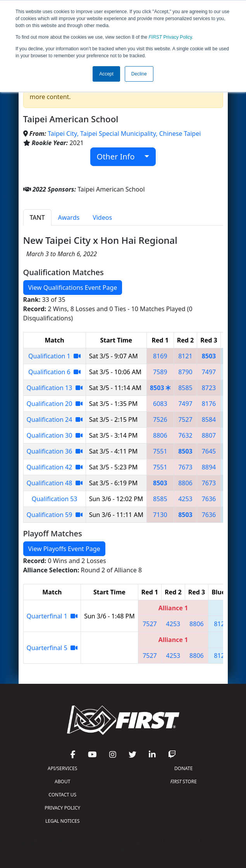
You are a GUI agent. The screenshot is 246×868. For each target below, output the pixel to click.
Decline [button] (139, 74)
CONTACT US (62, 795)
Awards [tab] (69, 217)
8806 (160, 435)
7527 (185, 419)
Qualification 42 (55, 467)
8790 (185, 372)
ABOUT (62, 782)
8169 (160, 356)
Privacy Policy (170, 37)
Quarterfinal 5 (52, 648)
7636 (209, 499)
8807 (209, 435)
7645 (209, 451)
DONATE (183, 768)
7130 (160, 515)
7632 (185, 435)
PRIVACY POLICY (62, 808)
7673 (185, 467)
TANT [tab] (37, 217)
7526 (160, 419)
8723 (209, 388)
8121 (185, 356)
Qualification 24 (55, 419)
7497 (209, 372)
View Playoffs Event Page (64, 549)
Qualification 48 (55, 483)
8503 (209, 356)
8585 (185, 388)
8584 (209, 419)
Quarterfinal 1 (52, 616)
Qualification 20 (55, 404)
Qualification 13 (55, 388)
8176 (209, 404)
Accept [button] (106, 74)
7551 (160, 451)
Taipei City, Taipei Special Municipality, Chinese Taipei (124, 134)
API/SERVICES (62, 768)
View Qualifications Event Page (73, 288)
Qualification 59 (55, 515)
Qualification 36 (55, 451)
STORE (184, 782)
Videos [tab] (102, 217)
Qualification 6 (54, 372)
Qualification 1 (54, 356)
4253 (185, 499)
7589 (160, 372)
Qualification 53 (55, 499)
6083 (160, 404)
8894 (209, 467)
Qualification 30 (55, 435)
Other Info (120, 157)
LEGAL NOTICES (63, 821)
